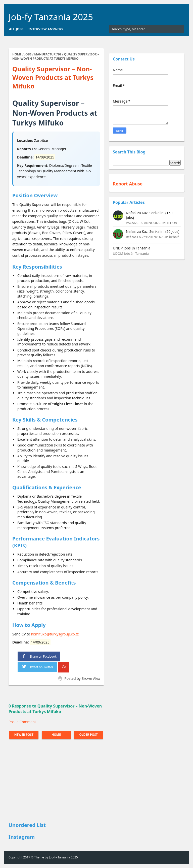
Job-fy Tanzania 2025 (51, 17)
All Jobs (16, 29)
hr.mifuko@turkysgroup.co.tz (55, 634)
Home (56, 735)
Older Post (88, 735)
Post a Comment (22, 722)
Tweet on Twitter (37, 666)
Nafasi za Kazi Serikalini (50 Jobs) (153, 231)
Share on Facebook (39, 656)
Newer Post (24, 735)
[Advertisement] (56, 781)
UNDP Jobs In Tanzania (132, 248)
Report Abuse (128, 184)
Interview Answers (46, 29)
